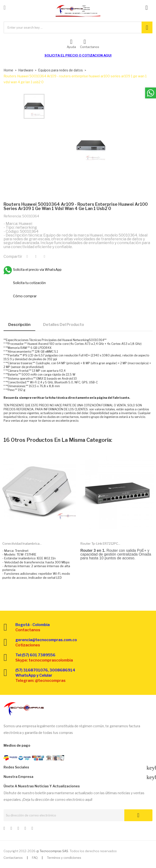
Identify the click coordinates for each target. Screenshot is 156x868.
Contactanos (13, 858)
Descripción (19, 325)
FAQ (35, 858)
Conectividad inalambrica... (22, 544)
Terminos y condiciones (64, 858)
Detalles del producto (64, 325)
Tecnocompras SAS (54, 851)
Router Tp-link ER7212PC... (100, 544)
